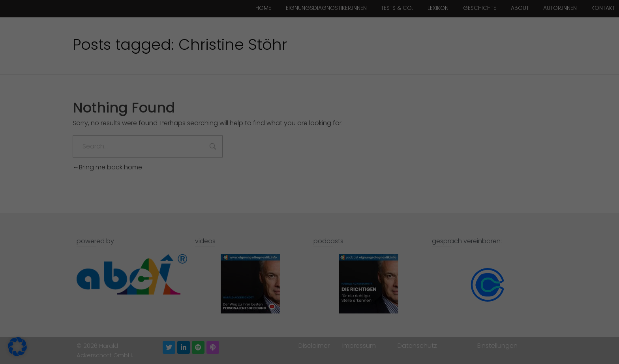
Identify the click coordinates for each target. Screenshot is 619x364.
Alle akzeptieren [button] (260, 272)
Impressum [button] (350, 338)
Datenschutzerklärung (248, 231)
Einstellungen (251, 246)
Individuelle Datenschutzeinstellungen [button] (309, 319)
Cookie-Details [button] (272, 338)
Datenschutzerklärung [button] (312, 338)
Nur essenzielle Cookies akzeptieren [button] (310, 295)
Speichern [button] (359, 272)
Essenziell (337, 27)
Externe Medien (346, 91)
